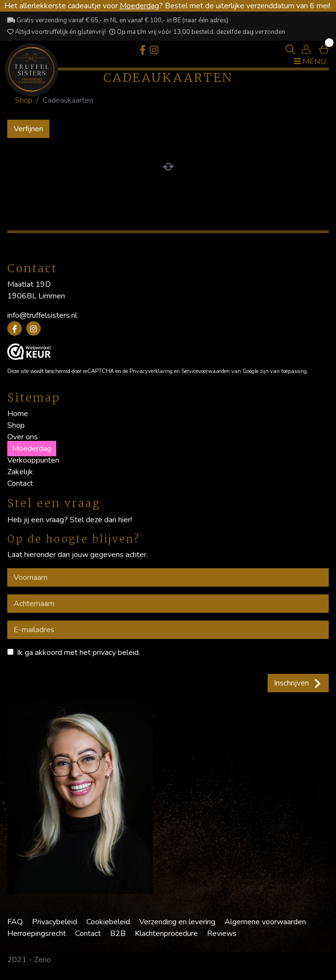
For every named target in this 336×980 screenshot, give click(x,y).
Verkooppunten (33, 460)
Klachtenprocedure (166, 933)
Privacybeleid (55, 922)
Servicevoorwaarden (206, 371)
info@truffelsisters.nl (42, 315)
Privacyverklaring (151, 371)
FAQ (15, 922)
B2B (118, 933)
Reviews (222, 933)
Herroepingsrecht (37, 933)
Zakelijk (20, 472)
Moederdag (139, 6)
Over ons (23, 437)
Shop (24, 100)
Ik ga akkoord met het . (79, 653)
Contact (20, 483)
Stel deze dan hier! (101, 520)
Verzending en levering (177, 922)
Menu (310, 62)
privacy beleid (116, 653)
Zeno (42, 960)
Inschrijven (298, 683)
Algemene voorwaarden (265, 922)
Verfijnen (28, 129)
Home (18, 414)
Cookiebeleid (108, 922)
